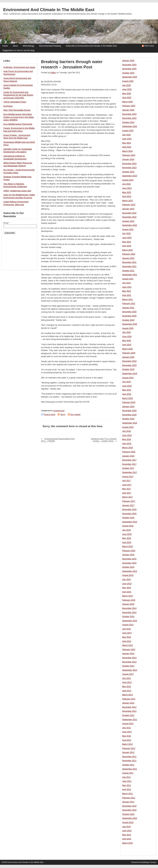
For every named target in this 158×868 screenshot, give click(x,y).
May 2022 (127, 242)
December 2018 (129, 411)
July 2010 (126, 827)
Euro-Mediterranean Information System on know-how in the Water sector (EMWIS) (19, 117)
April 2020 (127, 345)
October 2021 (128, 271)
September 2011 (130, 769)
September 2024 (130, 126)
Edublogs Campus (149, 862)
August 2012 (128, 724)
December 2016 (129, 509)
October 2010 (128, 814)
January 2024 (128, 159)
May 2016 (127, 538)
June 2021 (127, 287)
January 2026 (128, 61)
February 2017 (129, 501)
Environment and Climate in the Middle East (49, 10)
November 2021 (129, 266)
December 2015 (129, 559)
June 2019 (127, 386)
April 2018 (127, 444)
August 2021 (128, 279)
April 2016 (127, 542)
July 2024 (126, 135)
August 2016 (128, 526)
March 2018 (127, 448)
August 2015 (128, 575)
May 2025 (127, 94)
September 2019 (130, 374)
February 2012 (129, 748)
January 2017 (128, 505)
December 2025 (129, 65)
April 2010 (127, 839)
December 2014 (129, 608)
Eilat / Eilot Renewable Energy (17, 110)
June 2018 (127, 435)
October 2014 (128, 617)
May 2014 (127, 637)
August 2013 (128, 674)
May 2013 (127, 687)
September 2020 (130, 324)
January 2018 (128, 456)
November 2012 (129, 711)
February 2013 (129, 699)
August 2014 (128, 625)
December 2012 (129, 707)
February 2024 (129, 155)
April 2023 (127, 196)
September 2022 (130, 225)
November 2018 (129, 415)
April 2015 (127, 592)
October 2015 (128, 567)
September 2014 (130, 621)
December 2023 (129, 164)
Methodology (28, 46)
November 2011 (129, 761)
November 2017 (129, 464)
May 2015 (127, 588)
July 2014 (126, 629)
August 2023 (128, 180)
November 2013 (129, 662)
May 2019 (127, 390)
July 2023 (126, 184)
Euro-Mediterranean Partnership (18, 124)
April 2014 (127, 641)
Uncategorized (59, 411)
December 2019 (129, 361)
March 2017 (127, 497)
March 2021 (127, 299)
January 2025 (128, 110)
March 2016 (127, 546)
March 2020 (127, 349)
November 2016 (129, 514)
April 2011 (127, 789)
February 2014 (129, 650)
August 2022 (128, 229)
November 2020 (129, 316)
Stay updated (75, 414)
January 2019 (128, 407)
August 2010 (128, 822)
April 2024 (127, 147)
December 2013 (129, 658)
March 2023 (127, 201)
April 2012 (127, 740)
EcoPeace (8, 106)
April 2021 (127, 295)
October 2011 (128, 765)
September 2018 (130, 423)
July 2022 (126, 233)
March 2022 (127, 250)
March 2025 (127, 102)
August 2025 (128, 81)
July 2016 (126, 530)
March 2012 (127, 744)
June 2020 (127, 337)
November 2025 (129, 69)
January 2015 (128, 604)
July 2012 (126, 728)
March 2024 (127, 151)
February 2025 (129, 106)
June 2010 (127, 831)
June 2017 (127, 485)
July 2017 (126, 481)
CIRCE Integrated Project (15, 102)
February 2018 (129, 452)
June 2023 (127, 188)
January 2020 (128, 357)
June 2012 (127, 732)
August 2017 (128, 477)
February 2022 (129, 254)
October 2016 (128, 518)
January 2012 (128, 752)
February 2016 (129, 551)
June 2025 (127, 89)
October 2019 (128, 369)
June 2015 (127, 584)
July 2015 (126, 579)
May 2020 (127, 341)
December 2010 (129, 806)
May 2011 (127, 785)
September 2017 (130, 472)
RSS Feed (149, 46)
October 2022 (128, 221)
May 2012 (127, 736)
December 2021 (129, 262)
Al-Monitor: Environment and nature (19, 67)
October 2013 (128, 666)
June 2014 (127, 633)
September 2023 (130, 176)
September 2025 (130, 77)
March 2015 (127, 596)
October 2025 (128, 73)
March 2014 (127, 645)
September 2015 (130, 571)
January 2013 (128, 703)
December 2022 (129, 213)
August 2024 (128, 131)
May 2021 (127, 291)
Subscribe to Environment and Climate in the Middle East (91, 46)
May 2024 (127, 143)
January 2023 (128, 209)
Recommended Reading (50, 46)
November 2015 (129, 563)
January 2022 (128, 258)
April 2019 (127, 394)
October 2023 (128, 172)
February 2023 (129, 205)
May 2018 (127, 439)
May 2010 (127, 835)
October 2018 (128, 419)
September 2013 (130, 670)
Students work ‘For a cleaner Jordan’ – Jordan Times (104, 440)
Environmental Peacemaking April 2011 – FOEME (58, 440)
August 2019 (128, 378)
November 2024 (129, 118)
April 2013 (127, 691)
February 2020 (129, 353)
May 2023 (127, 192)
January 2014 (128, 654)
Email (6, 223)
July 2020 (126, 332)
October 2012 (128, 715)
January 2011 (128, 802)
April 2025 (127, 98)
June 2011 (127, 781)
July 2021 (126, 283)
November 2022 (129, 217)
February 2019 (129, 402)
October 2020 (128, 320)
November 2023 (129, 168)
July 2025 (126, 85)
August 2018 (128, 427)
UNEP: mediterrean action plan (17, 191)
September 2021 (130, 275)
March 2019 (127, 398)
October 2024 (128, 122)
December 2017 (129, 460)
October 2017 (128, 468)
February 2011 (129, 798)
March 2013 (127, 695)
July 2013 (126, 678)
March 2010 (127, 843)
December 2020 (129, 312)
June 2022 (127, 238)
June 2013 (127, 682)
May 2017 (127, 489)
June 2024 (127, 139)
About (15, 46)
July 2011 (126, 777)
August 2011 (128, 773)
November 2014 (129, 612)
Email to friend (50, 414)
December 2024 (129, 114)
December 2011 (129, 757)
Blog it (63, 414)
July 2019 (126, 382)
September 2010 (130, 818)
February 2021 (129, 304)
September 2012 (130, 720)
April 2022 (127, 246)
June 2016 (127, 534)
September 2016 (130, 522)
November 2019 (129, 365)
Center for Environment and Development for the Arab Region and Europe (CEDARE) (18, 95)
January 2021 (128, 308)
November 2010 (129, 810)
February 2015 (129, 600)
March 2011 (127, 794)
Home (5, 46)
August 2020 (128, 328)
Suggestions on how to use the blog (18, 50)
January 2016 (128, 555)
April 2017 (127, 493)
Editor (53, 73)
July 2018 (126, 431)
